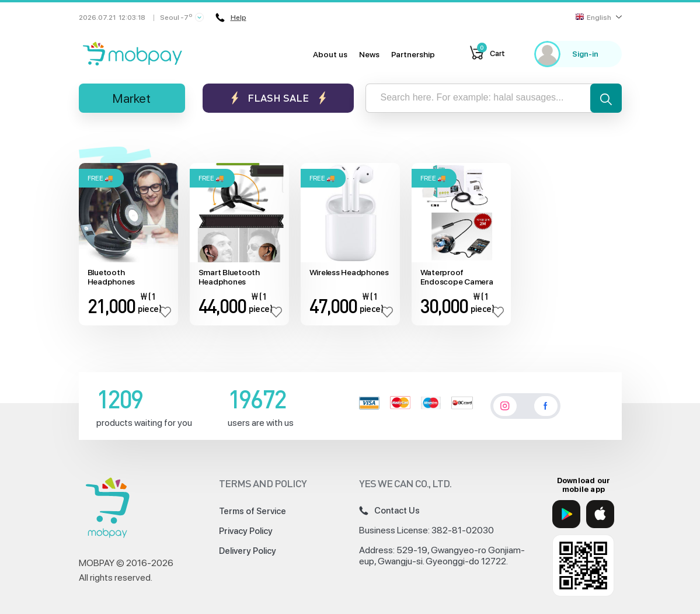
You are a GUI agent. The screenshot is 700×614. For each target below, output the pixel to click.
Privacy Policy (246, 531)
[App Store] (600, 514)
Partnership (413, 54)
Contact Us (389, 511)
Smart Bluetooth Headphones (229, 277)
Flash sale (278, 98)
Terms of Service (253, 511)
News (369, 54)
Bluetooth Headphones (112, 277)
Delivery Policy (248, 551)
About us (330, 54)
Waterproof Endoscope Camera (457, 277)
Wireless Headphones (349, 272)
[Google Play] (566, 514)
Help (231, 18)
